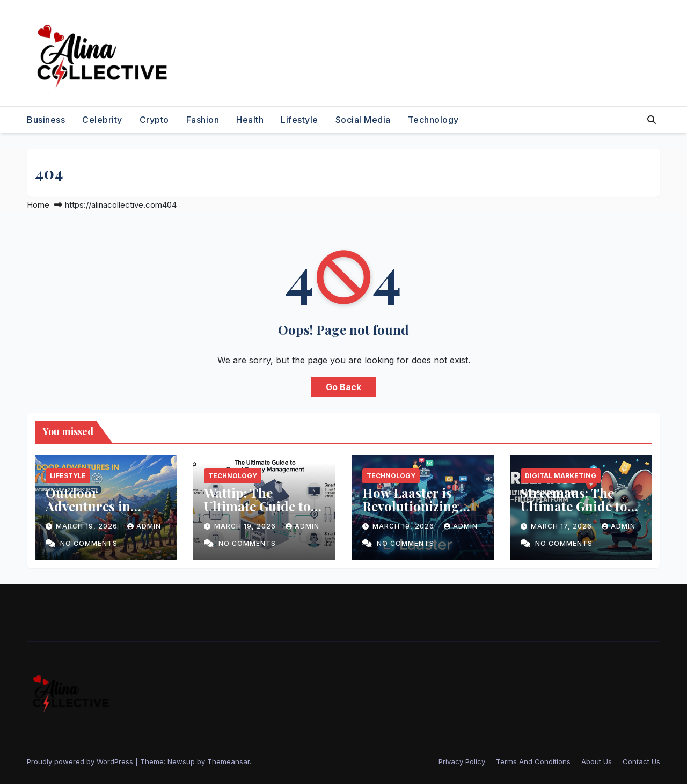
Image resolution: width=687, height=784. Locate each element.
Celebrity (102, 120)
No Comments (89, 543)
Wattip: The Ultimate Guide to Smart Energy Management (257, 513)
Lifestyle (299, 120)
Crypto (154, 120)
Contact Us (641, 761)
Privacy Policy (462, 761)
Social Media (363, 120)
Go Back (343, 387)
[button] (652, 120)
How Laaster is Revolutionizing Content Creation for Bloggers (415, 513)
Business (46, 120)
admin (144, 526)
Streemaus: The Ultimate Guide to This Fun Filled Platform (574, 513)
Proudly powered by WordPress (81, 761)
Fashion (203, 120)
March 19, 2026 (88, 526)
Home (38, 205)
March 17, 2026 (562, 526)
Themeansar (228, 761)
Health (250, 120)
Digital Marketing (561, 476)
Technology (433, 120)
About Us (597, 761)
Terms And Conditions (533, 761)
